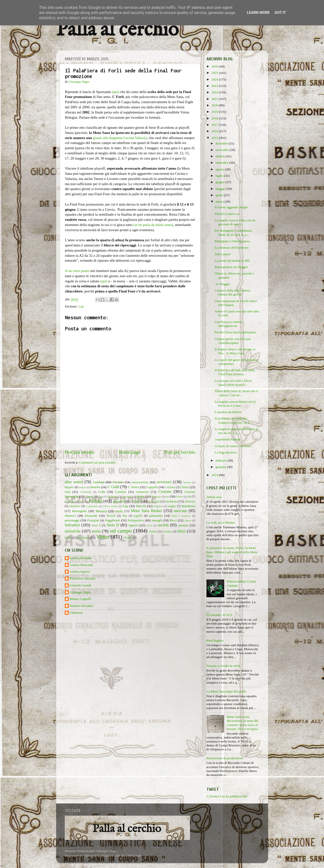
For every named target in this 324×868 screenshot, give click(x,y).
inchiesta (172, 501)
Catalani (170, 487)
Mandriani (188, 506)
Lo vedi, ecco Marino (221, 522)
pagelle (138, 516)
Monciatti (91, 516)
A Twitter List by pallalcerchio (227, 796)
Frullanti (95, 501)
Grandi (137, 501)
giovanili (119, 501)
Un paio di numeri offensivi (233, 446)
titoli (68, 538)
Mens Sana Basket (146, 511)
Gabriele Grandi (80, 585)
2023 (215, 86)
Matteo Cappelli (80, 599)
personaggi (72, 520)
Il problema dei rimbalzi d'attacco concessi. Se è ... (234, 420)
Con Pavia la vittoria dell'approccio (228, 324)
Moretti (111, 516)
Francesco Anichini (83, 578)
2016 (215, 131)
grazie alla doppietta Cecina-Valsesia (120, 138)
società (163, 525)
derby (141, 496)
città (68, 492)
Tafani (153, 531)
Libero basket (110, 506)
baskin (82, 487)
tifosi (181, 531)
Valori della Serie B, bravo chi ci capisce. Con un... (236, 393)
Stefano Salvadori (82, 606)
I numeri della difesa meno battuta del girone (232, 292)
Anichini (98, 482)
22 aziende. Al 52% (220, 615)
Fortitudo (70, 501)
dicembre (222, 143)
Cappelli (152, 487)
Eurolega (156, 497)
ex (167, 496)
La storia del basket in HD (232, 261)
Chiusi (184, 487)
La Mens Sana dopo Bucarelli (226, 691)
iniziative (75, 506)
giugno (221, 182)
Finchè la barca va (227, 214)
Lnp (81, 306)
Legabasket (92, 506)
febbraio (222, 460)
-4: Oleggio (222, 284)
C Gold (113, 487)
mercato (180, 511)
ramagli (157, 520)
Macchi (141, 506)
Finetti (180, 497)
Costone (165, 492)
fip (189, 497)
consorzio (142, 492)
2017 (215, 125)
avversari (164, 482)
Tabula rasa (214, 497)
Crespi (90, 497)
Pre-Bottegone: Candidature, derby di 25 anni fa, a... (234, 233)
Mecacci (101, 511)
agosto (220, 169)
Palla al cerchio (117, 30)
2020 (215, 105)
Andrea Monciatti (82, 565)
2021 (215, 99)
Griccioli (154, 501)
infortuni (190, 501)
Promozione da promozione (225, 758)
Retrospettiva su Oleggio (231, 267)
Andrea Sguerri (80, 571)
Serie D (113, 525)
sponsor (183, 525)
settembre (222, 163)
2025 (215, 73)
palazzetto (156, 516)
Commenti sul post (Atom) (97, 462)
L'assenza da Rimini (228, 412)
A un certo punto (77, 271)
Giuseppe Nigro (80, 592)
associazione (140, 482)
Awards (187, 482)
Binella (95, 487)
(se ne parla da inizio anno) (153, 225)
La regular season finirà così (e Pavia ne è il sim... (235, 404)
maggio (221, 189)
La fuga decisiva (226, 452)
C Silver (133, 487)
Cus (101, 497)
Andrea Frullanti (81, 558)
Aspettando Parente (228, 439)
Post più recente (80, 452)
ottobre (221, 156)
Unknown (76, 613)
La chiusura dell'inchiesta (231, 248)
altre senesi (74, 482)
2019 (215, 112)
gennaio (221, 467)
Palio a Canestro (181, 516)
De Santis (112, 497)
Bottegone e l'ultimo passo (232, 241)
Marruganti (79, 511)
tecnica (168, 531)
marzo (220, 201)
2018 (215, 118)
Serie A (96, 525)
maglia (172, 506)
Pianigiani (93, 520)
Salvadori (72, 525)
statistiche (73, 531)
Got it (280, 13)
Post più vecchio (180, 452)
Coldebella (86, 492)
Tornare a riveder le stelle (223, 666)
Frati (82, 501)
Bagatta (69, 487)
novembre (223, 150)
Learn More (258, 13)
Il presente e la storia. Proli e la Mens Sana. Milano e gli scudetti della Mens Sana (232, 552)
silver (149, 525)
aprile (220, 195)
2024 (215, 79)
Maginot (158, 506)
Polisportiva (136, 520)
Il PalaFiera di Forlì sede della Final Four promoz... (235, 372)
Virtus (103, 537)
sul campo (121, 531)
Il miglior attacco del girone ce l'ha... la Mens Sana (235, 351)
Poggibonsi (112, 520)
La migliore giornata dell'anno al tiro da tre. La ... (236, 431)
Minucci (70, 516)
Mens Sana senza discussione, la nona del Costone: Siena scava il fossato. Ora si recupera (242, 723)
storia (96, 531)
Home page (129, 452)
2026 (215, 66)
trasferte (84, 538)
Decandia (127, 497)
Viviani (128, 538)
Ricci (173, 520)
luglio (220, 176)
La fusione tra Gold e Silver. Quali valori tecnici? (233, 383)
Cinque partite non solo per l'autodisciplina (233, 341)
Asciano (118, 482)
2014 (215, 475)
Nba (125, 516)
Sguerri (134, 525)
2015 (215, 138)
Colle (102, 492)
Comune (121, 492)
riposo (188, 520)
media (119, 511)
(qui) (115, 92)
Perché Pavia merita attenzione (235, 332)
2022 (215, 92)
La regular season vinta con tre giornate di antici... (235, 222)
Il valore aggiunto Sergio (231, 207)
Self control (222, 254)
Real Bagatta (215, 640)
